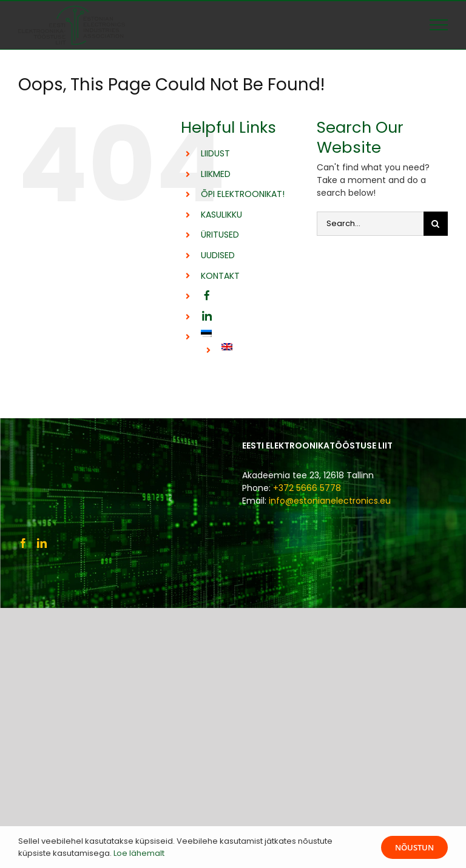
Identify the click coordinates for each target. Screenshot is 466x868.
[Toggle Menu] (439, 25)
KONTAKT (220, 276)
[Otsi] (436, 224)
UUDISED (218, 255)
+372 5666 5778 (307, 488)
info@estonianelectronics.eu (330, 501)
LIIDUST (215, 153)
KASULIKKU (221, 215)
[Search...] (370, 224)
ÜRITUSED (220, 235)
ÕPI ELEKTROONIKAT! (243, 194)
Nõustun (414, 847)
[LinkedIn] (42, 543)
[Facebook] (23, 543)
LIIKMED (216, 174)
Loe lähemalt (139, 853)
